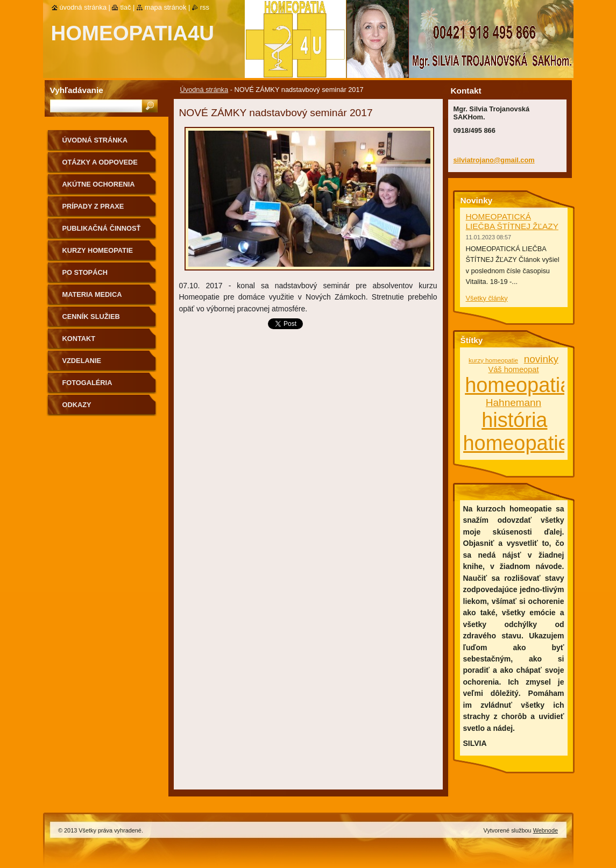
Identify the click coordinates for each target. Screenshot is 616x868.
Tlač (125, 7)
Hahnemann (514, 403)
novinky (541, 359)
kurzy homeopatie (493, 360)
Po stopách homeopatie (85, 276)
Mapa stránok (166, 7)
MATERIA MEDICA (92, 294)
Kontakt (79, 339)
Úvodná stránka (204, 90)
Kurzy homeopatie (98, 250)
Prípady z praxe (93, 206)
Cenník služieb (91, 316)
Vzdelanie (82, 361)
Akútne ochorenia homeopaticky (99, 188)
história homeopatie (516, 432)
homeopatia (518, 385)
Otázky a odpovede (100, 162)
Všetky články (487, 298)
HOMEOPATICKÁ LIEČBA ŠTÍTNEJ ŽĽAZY (512, 221)
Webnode (546, 830)
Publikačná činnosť (102, 228)
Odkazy (77, 405)
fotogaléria (87, 383)
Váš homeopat (513, 369)
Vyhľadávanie (77, 90)
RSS (205, 7)
